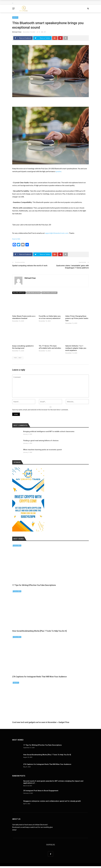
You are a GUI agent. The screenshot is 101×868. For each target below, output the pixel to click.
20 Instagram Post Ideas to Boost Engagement (41, 791)
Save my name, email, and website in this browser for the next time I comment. (40, 410)
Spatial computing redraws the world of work (30, 266)
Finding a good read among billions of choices (41, 441)
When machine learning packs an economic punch (43, 450)
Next (21, 358)
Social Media (17, 545)
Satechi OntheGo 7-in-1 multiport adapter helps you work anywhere (76, 348)
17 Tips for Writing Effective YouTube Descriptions (34, 585)
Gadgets (15, 17)
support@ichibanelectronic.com (57, 233)
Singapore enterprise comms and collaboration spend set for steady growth (52, 801)
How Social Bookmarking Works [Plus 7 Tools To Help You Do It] (39, 631)
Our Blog (51, 845)
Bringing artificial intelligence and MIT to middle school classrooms (49, 431)
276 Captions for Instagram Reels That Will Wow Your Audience (39, 677)
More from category (49, 293)
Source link (16, 239)
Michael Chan (17, 32)
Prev (15, 358)
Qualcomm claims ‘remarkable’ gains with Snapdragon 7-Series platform (73, 267)
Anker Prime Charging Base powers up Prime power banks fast (77, 318)
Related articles (19, 293)
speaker (58, 171)
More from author (33, 293)
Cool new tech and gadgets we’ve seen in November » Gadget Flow (41, 722)
